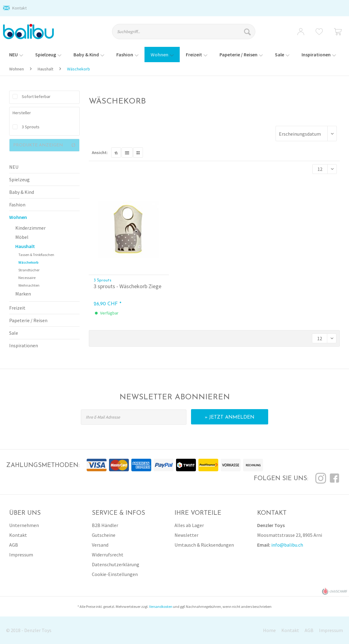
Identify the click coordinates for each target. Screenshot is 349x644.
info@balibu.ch (287, 545)
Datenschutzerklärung (116, 564)
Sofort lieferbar (36, 96)
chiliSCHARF (335, 591)
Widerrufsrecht (108, 555)
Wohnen (18, 217)
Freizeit (17, 308)
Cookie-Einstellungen (115, 574)
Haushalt (25, 246)
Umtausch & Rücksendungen (204, 545)
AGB (14, 545)
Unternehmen (24, 525)
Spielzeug (19, 179)
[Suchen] (248, 32)
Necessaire (27, 278)
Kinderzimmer (30, 228)
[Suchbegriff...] (184, 32)
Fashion (17, 205)
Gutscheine (104, 535)
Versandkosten (161, 606)
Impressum (21, 555)
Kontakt (19, 8)
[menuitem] (189, 34)
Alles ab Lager (189, 525)
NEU (14, 167)
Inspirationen (24, 345)
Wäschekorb (28, 262)
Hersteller (22, 113)
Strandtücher (29, 270)
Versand (100, 545)
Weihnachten (29, 285)
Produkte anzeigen (44, 145)
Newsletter (186, 535)
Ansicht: (100, 153)
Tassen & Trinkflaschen (36, 255)
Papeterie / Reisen (28, 320)
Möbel (22, 237)
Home (269, 630)
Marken (23, 294)
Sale (14, 333)
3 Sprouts (31, 127)
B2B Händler (105, 525)
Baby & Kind (22, 192)
